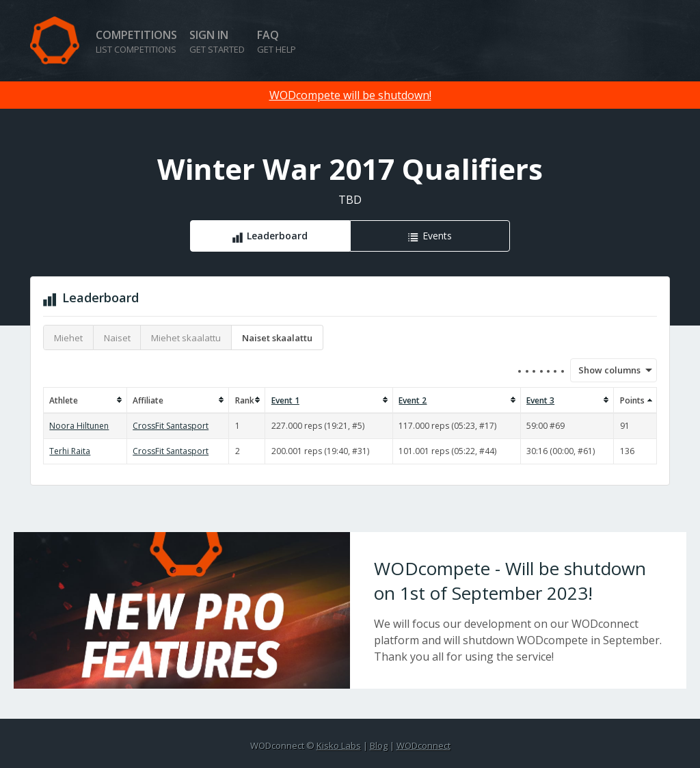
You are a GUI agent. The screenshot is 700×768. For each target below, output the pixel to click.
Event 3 (540, 400)
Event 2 (413, 400)
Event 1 (285, 400)
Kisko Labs (339, 745)
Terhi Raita (70, 451)
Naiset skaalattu (277, 338)
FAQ (277, 41)
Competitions (136, 41)
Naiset (117, 338)
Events (437, 236)
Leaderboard (277, 236)
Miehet (68, 338)
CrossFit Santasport (171, 426)
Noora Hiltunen (79, 426)
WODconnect (423, 745)
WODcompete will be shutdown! (350, 95)
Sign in (217, 41)
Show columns (605, 370)
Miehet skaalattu (186, 338)
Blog (379, 745)
